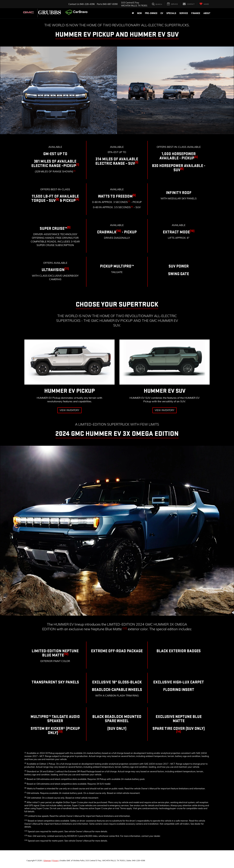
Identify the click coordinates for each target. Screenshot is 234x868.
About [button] (207, 13)
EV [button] (162, 13)
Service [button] (184, 13)
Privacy (55, 861)
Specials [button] (171, 13)
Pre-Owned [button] (151, 13)
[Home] (133, 13)
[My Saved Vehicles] (204, 4)
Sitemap (47, 861)
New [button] (139, 13)
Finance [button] (196, 13)
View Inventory (69, 410)
